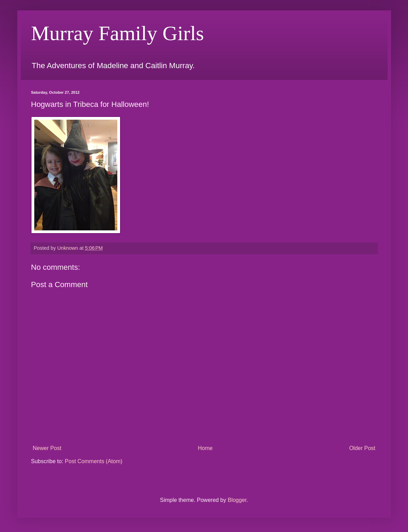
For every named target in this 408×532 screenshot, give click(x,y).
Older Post (362, 448)
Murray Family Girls (118, 33)
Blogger (237, 500)
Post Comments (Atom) (93, 461)
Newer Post (47, 448)
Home (205, 448)
